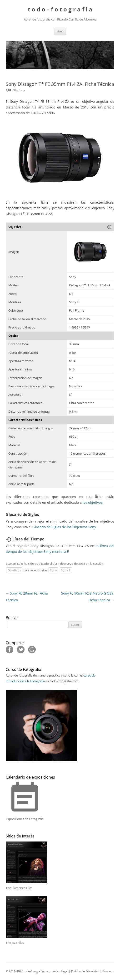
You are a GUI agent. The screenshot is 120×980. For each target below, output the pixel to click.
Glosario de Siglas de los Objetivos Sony (64, 527)
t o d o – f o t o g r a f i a (60, 9)
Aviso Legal (61, 971)
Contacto (108, 971)
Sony (53, 570)
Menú (60, 31)
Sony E (66, 570)
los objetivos (92, 502)
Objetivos (14, 570)
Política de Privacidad (85, 971)
